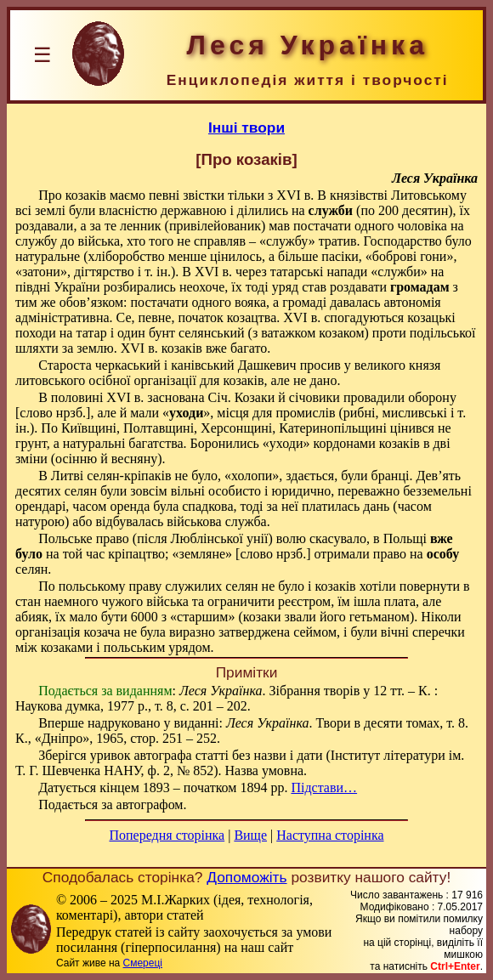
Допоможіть (246, 877)
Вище (250, 835)
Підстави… (324, 787)
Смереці (143, 963)
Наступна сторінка (330, 835)
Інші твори (246, 127)
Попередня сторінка (167, 835)
